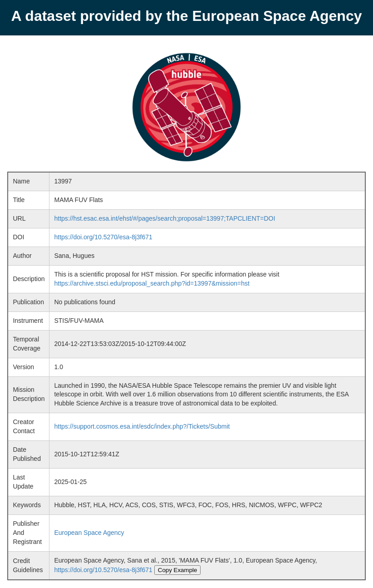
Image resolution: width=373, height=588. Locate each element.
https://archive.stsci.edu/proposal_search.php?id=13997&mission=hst (152, 283)
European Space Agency (89, 533)
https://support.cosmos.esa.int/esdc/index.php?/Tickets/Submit (142, 426)
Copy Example (178, 570)
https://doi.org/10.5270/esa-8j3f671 (103, 237)
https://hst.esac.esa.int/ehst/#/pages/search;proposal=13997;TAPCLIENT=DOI (164, 218)
